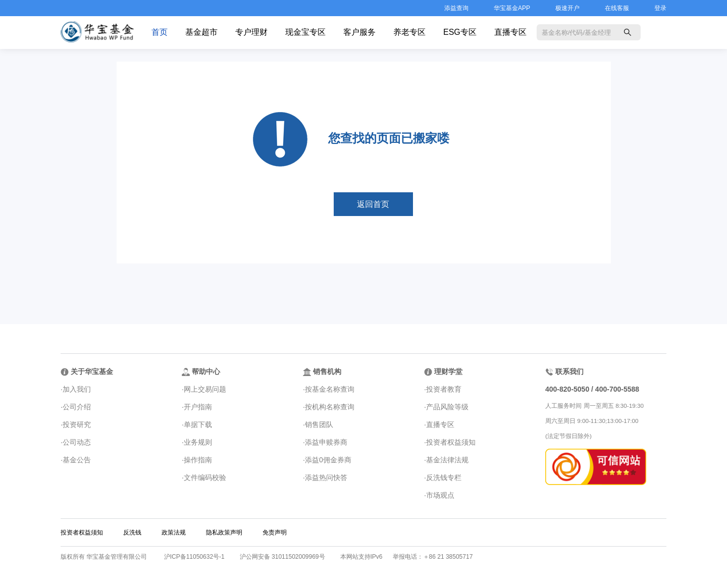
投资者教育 (444, 389)
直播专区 (510, 32)
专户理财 (251, 32)
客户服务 (359, 32)
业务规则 (198, 442)
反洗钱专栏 (444, 477)
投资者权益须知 (451, 442)
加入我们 (77, 389)
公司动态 (77, 442)
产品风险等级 (447, 407)
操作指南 (198, 460)
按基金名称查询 (330, 389)
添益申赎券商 (326, 442)
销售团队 (319, 424)
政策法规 (174, 532)
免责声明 (275, 532)
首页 (160, 32)
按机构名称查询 (330, 407)
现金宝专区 (305, 32)
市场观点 (440, 495)
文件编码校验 (205, 477)
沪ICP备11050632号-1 (194, 557)
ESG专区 (460, 32)
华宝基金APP (512, 8)
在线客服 (617, 8)
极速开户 (567, 8)
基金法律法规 (447, 460)
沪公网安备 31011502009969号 (282, 557)
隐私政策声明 (224, 532)
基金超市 (201, 32)
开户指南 (198, 407)
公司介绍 (77, 407)
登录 (660, 8)
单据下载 (198, 424)
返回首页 (373, 204)
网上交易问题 (205, 389)
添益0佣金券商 (328, 460)
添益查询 (456, 8)
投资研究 (77, 424)
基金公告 (77, 460)
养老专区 (409, 32)
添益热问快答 (326, 477)
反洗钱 (132, 532)
